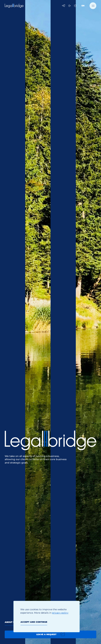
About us (10, 622)
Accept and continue (34, 622)
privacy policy (60, 613)
